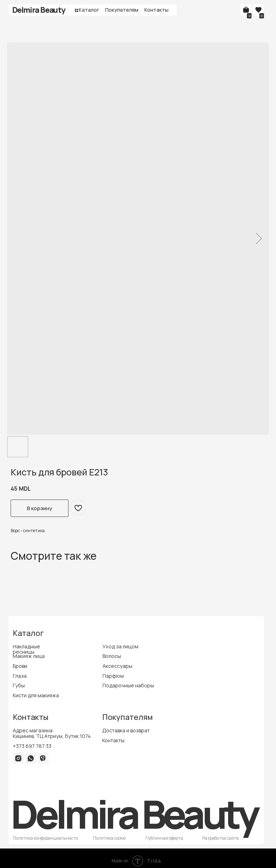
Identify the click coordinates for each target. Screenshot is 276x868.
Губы (19, 685)
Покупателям (122, 10)
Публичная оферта (164, 838)
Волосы (112, 656)
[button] (76, 10)
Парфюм (113, 676)
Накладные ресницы (26, 649)
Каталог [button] (89, 10)
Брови (20, 666)
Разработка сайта (220, 838)
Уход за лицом (120, 646)
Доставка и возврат (126, 730)
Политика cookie (109, 838)
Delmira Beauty (39, 10)
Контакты (156, 10)
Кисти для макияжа (36, 695)
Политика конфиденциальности (45, 838)
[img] (18, 758)
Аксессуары (117, 666)
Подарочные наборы (128, 685)
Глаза (20, 676)
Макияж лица (29, 656)
